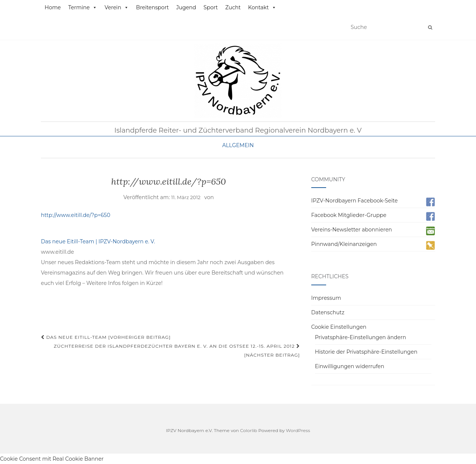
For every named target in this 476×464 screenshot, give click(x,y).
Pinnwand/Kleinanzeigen (344, 244)
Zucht (233, 7)
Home (53, 7)
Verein (117, 7)
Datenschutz (328, 312)
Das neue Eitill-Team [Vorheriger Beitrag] (106, 337)
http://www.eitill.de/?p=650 (76, 215)
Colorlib (249, 430)
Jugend (186, 7)
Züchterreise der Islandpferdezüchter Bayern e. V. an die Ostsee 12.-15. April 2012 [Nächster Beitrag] (177, 351)
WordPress (298, 430)
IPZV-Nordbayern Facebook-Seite (355, 201)
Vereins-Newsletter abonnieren (352, 230)
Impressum (326, 298)
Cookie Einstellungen (339, 327)
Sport (210, 7)
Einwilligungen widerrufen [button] (350, 366)
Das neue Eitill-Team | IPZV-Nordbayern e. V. (98, 241)
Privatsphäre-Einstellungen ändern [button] (361, 337)
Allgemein (238, 145)
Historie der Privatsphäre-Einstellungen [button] (366, 352)
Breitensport (152, 7)
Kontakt (262, 7)
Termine (83, 7)
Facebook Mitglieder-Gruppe (349, 215)
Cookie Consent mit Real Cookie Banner (52, 459)
